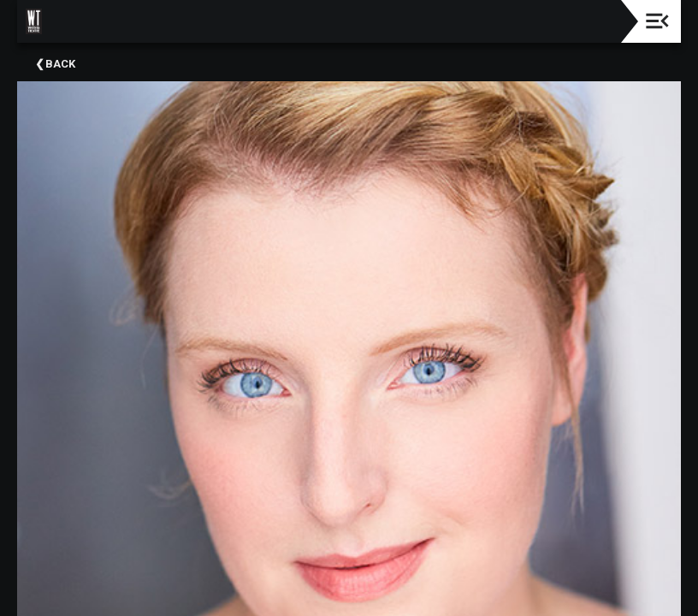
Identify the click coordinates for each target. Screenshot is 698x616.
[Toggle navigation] (657, 21)
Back (60, 64)
